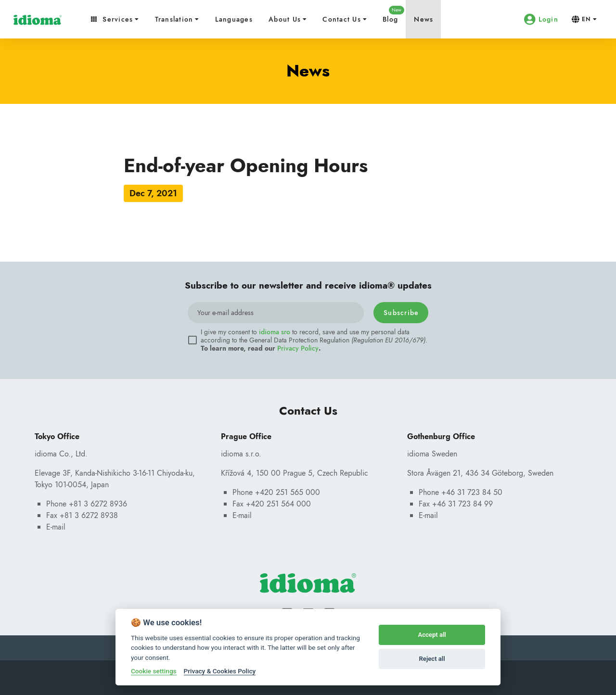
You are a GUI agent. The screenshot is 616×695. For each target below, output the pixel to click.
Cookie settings (154, 671)
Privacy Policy (298, 348)
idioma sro (275, 332)
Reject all (432, 659)
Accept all (432, 635)
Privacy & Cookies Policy (220, 671)
